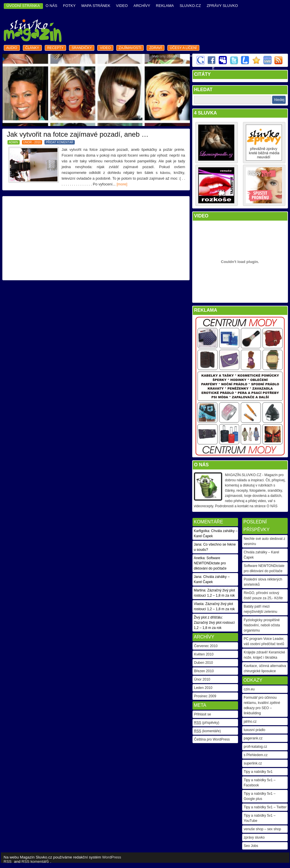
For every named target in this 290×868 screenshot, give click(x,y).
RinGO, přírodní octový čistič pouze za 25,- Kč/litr (263, 595)
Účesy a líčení (183, 48)
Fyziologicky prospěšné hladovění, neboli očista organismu (262, 625)
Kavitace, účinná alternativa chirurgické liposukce (265, 668)
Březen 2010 (204, 671)
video (122, 6)
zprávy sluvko (254, 837)
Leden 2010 (203, 688)
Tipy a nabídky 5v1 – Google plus (260, 796)
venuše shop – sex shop (262, 829)
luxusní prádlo (255, 730)
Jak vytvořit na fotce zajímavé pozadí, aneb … (78, 134)
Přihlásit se (203, 714)
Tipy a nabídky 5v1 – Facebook (260, 783)
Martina (200, 590)
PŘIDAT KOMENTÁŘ (60, 142)
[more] (122, 184)
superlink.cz (253, 763)
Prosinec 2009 (205, 696)
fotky (69, 6)
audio (12, 48)
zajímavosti (130, 48)
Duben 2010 (204, 663)
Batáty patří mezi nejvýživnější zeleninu (261, 609)
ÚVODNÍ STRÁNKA (23, 6)
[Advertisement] (96, 238)
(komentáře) (208, 731)
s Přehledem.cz (256, 755)
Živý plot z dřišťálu (208, 617)
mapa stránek (96, 6)
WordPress (112, 857)
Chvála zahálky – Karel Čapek (262, 555)
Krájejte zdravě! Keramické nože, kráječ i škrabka (264, 655)
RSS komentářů (35, 862)
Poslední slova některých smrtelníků (263, 582)
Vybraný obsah (164, 56)
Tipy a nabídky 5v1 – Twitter (265, 807)
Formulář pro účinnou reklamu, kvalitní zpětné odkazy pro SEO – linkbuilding (262, 705)
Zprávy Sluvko (222, 6)
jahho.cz (250, 722)
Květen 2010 (204, 654)
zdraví (155, 48)
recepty (56, 48)
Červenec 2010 (206, 646)
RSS (8, 862)
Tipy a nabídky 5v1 (258, 772)
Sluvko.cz (190, 6)
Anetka (199, 558)
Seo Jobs (251, 846)
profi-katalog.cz (256, 747)
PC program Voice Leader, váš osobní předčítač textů (264, 641)
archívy (142, 6)
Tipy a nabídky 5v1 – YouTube (260, 818)
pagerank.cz (253, 738)
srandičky (82, 48)
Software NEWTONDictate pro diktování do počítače (264, 568)
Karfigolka (202, 531)
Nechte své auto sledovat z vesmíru (265, 541)
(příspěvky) (207, 723)
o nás (51, 6)
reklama (165, 6)
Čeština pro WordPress (212, 739)
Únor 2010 (202, 679)
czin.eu (249, 689)
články (32, 48)
